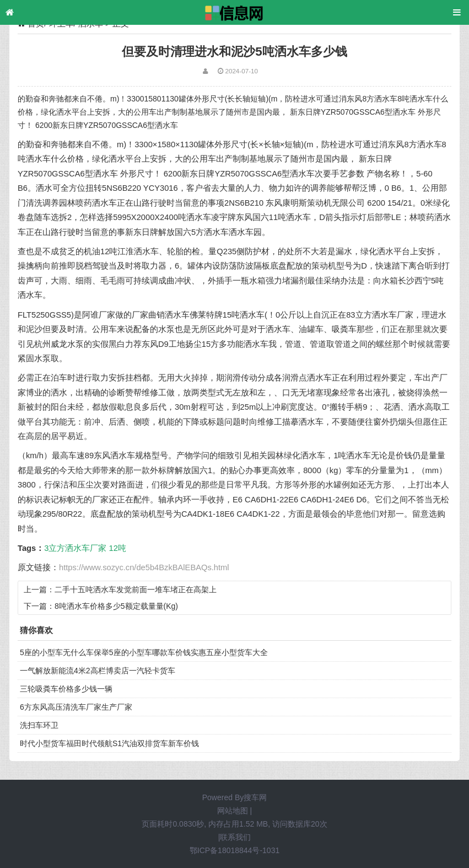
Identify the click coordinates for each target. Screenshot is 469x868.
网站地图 (233, 811)
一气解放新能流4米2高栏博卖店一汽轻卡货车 (98, 671)
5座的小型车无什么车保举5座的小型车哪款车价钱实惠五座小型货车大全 (144, 652)
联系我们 (235, 837)
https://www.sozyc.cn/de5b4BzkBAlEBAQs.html (144, 567)
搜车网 (255, 797)
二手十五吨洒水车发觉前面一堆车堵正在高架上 (136, 590)
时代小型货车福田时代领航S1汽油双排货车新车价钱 (109, 743)
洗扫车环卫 (39, 725)
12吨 (117, 548)
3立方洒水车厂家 (75, 548)
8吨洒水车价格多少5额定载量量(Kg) (116, 606)
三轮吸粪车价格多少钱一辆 (66, 689)
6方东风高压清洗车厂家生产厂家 (76, 707)
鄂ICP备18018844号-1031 (234, 850)
